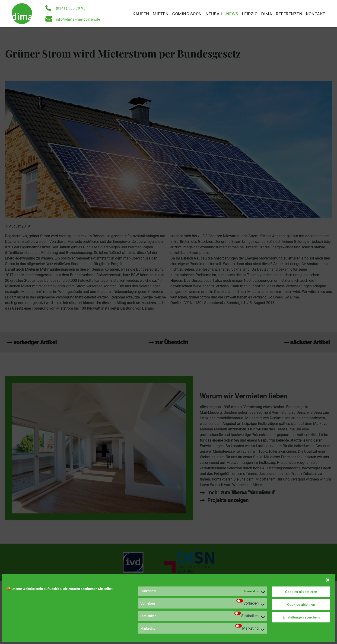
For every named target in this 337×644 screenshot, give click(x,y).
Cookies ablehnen (301, 605)
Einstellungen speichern (301, 617)
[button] (328, 580)
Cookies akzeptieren (301, 592)
